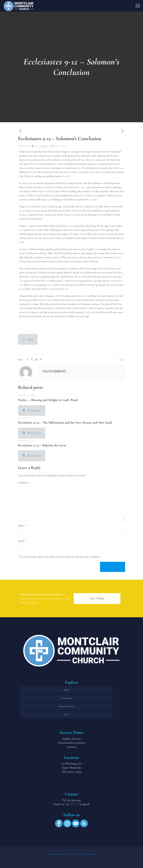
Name (22, 526)
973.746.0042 (74, 800)
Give (66, 714)
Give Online (97, 598)
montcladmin (41, 146)
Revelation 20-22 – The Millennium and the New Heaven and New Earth (65, 423)
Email (22, 541)
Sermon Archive (66, 706)
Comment (24, 483)
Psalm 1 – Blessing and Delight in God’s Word (48, 400)
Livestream (66, 698)
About (66, 690)
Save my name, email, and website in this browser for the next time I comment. (61, 557)
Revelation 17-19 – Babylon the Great (42, 445)
